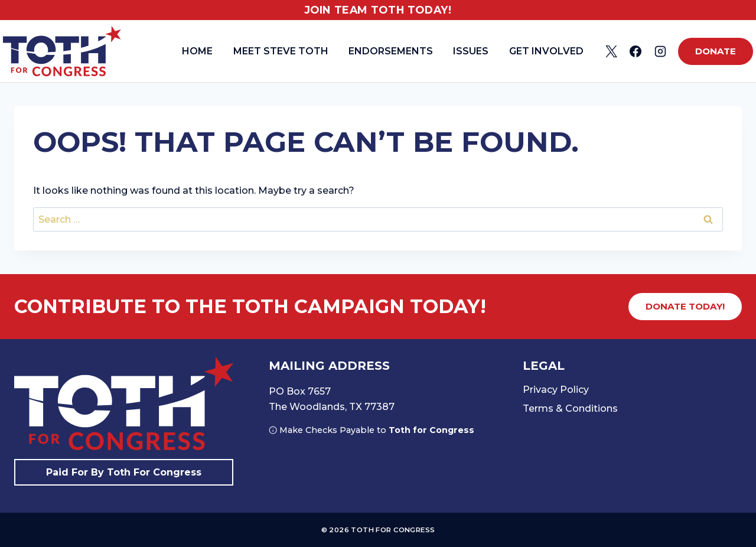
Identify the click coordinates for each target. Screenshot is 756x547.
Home (197, 51)
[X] (611, 51)
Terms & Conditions (570, 408)
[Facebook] (636, 51)
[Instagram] (660, 51)
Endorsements (391, 51)
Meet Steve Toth (281, 51)
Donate (716, 51)
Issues (471, 51)
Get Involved (546, 51)
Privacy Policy (556, 390)
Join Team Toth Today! (378, 10)
